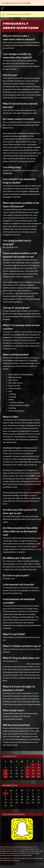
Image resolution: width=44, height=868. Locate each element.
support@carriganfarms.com (14, 664)
